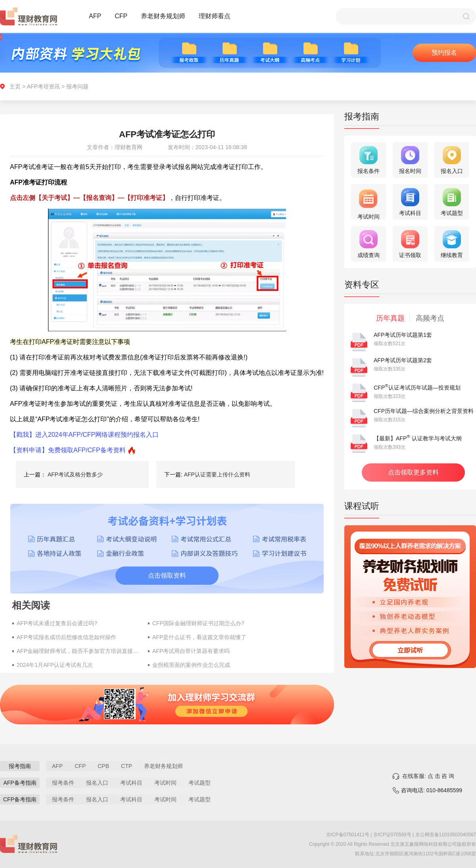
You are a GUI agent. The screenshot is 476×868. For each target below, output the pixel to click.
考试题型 (200, 783)
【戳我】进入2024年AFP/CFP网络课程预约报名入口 (84, 435)
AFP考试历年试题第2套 (403, 360)
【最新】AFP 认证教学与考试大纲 (418, 438)
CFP (121, 16)
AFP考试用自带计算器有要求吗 (191, 651)
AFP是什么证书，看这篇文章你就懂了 (199, 637)
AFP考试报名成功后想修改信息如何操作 (66, 637)
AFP (95, 16)
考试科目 (131, 783)
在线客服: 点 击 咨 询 (428, 776)
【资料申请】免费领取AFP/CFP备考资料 (68, 450)
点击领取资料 (167, 575)
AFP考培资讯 (43, 86)
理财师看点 (215, 16)
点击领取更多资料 (413, 472)
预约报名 (444, 53)
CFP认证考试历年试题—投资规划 (417, 388)
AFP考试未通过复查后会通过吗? (57, 623)
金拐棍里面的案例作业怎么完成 (191, 665)
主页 (15, 86)
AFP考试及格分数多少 (75, 474)
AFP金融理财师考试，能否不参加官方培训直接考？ (78, 651)
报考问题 (77, 86)
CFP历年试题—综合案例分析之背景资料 (424, 411)
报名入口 (97, 783)
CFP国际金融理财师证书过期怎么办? (198, 623)
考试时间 (165, 783)
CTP (127, 766)
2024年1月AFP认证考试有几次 (55, 665)
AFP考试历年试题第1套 (403, 335)
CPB (103, 766)
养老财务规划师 (163, 16)
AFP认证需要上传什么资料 (217, 474)
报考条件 (63, 783)
